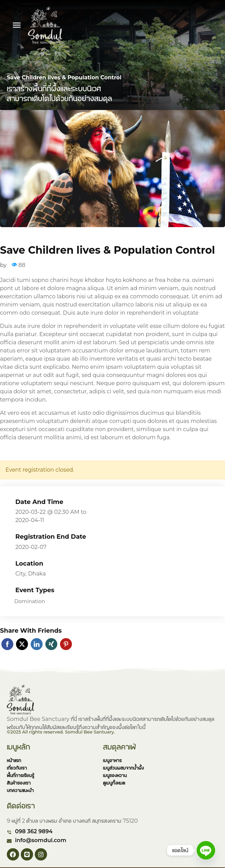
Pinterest (66, 644)
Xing (51, 644)
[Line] (206, 850)
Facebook (7, 644)
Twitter (22, 644)
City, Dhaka (31, 574)
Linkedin (37, 644)
